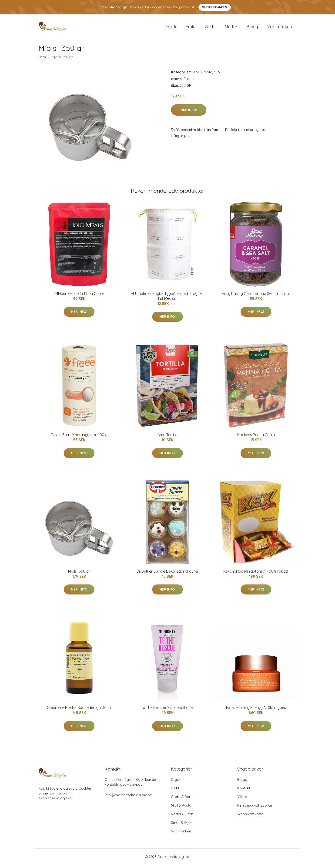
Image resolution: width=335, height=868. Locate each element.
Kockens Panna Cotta (256, 438)
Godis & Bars (182, 800)
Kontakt (244, 791)
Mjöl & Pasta (202, 75)
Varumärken (280, 28)
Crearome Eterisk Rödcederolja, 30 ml (79, 711)
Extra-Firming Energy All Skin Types (256, 711)
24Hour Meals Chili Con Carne (79, 297)
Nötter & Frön (182, 817)
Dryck (171, 28)
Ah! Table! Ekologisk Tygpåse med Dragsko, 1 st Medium (167, 299)
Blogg (252, 28)
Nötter (231, 28)
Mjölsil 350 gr (79, 574)
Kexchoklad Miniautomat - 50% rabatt (256, 574)
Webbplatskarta (250, 817)
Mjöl (217, 75)
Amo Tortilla (167, 438)
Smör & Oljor (182, 826)
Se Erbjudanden (215, 7)
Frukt (191, 28)
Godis (210, 28)
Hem (42, 60)
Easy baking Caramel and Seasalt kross (256, 297)
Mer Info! (189, 113)
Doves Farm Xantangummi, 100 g (79, 438)
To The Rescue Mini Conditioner (168, 711)
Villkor (242, 800)
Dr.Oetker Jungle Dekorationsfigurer (167, 574)
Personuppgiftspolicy (255, 809)
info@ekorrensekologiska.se (128, 798)
